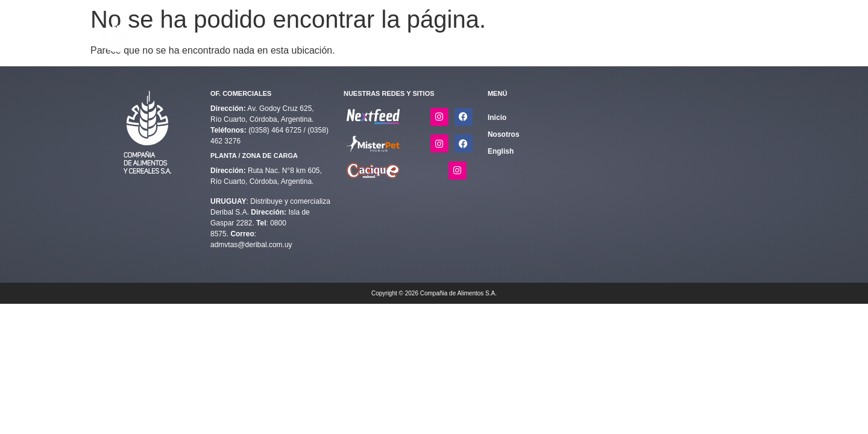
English (746, 34)
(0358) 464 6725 (276, 130)
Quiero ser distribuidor (620, 34)
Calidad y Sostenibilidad (516, 34)
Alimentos (429, 34)
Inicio (383, 34)
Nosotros (691, 34)
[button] (429, 35)
